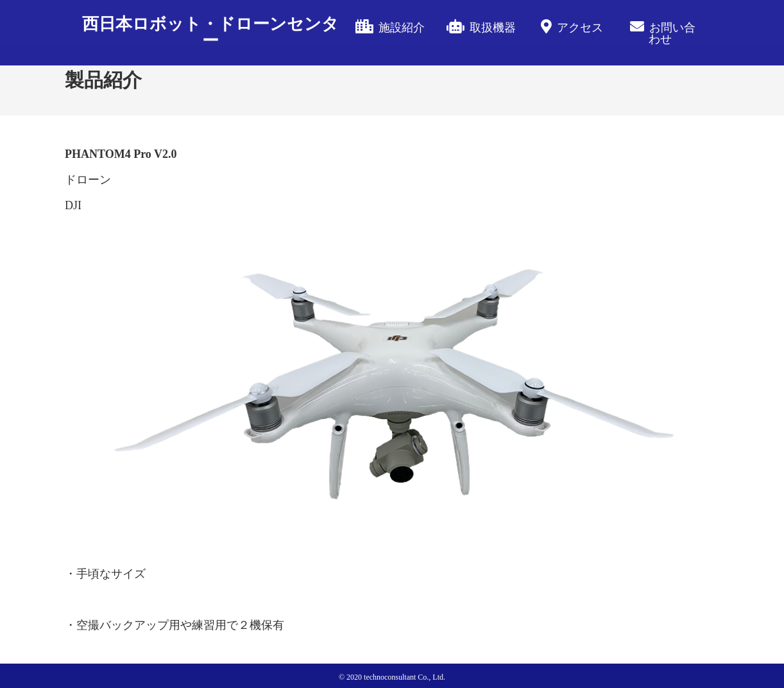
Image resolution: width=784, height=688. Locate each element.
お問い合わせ (672, 33)
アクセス (580, 28)
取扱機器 (493, 28)
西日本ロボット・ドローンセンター (210, 32)
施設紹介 (402, 28)
